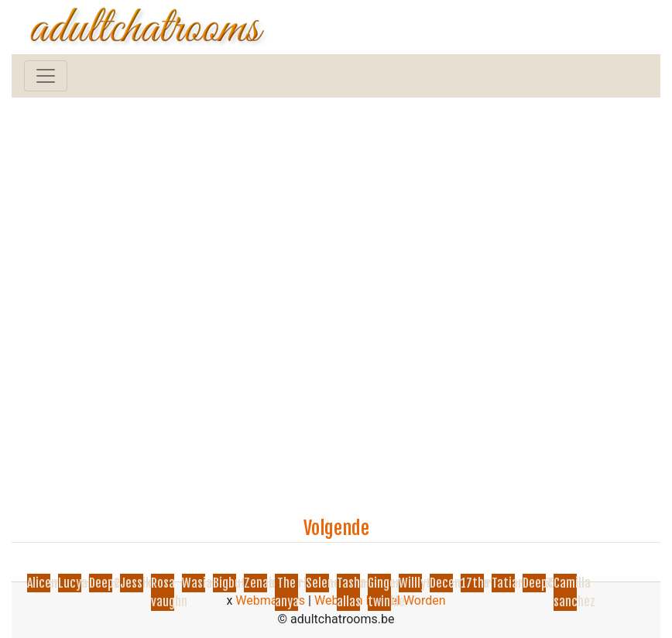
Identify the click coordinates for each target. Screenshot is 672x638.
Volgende (336, 528)
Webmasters (270, 600)
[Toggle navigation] (46, 76)
